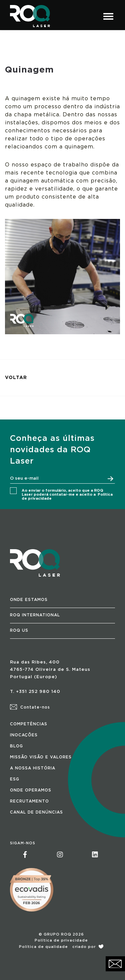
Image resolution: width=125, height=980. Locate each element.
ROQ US (19, 630)
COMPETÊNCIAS (29, 724)
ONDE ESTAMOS (29, 600)
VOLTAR (16, 378)
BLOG (16, 746)
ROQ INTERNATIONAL (35, 615)
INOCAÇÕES (24, 735)
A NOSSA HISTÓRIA (33, 768)
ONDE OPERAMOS (31, 790)
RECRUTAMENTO (29, 801)
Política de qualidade (43, 947)
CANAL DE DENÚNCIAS (36, 812)
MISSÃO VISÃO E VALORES (41, 757)
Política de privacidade (61, 940)
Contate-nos (30, 707)
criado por (88, 947)
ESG (15, 779)
